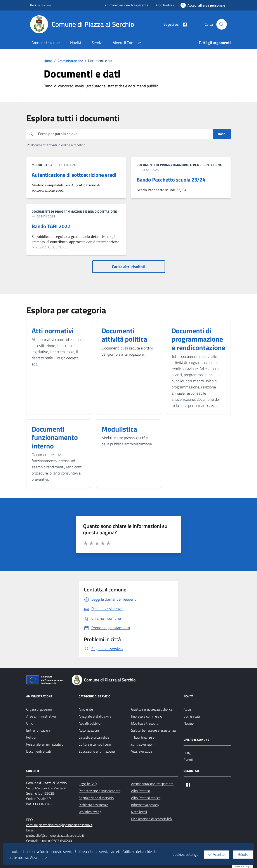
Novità (76, 43)
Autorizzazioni (89, 730)
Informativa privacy (145, 805)
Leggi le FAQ (88, 784)
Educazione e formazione (97, 751)
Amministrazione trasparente (152, 784)
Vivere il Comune (127, 43)
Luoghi (188, 753)
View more (38, 857)
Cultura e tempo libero (95, 744)
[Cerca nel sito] (222, 24)
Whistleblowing (90, 812)
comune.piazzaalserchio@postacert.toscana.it (59, 825)
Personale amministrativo (45, 744)
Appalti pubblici (90, 723)
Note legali (139, 812)
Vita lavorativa (142, 751)
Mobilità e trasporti (145, 723)
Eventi (188, 760)
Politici (31, 737)
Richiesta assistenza (93, 805)
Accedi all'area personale (203, 5)
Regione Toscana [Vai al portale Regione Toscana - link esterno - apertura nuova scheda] (41, 5)
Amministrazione (46, 43)
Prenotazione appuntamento (100, 791)
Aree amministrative (41, 716)
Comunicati (192, 716)
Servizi (97, 43)
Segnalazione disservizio (96, 798)
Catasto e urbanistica (94, 737)
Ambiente (86, 709)
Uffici (30, 723)
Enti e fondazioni (38, 730)
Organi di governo (39, 709)
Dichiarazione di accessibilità (151, 819)
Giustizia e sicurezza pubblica (152, 709)
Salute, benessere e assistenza (153, 730)
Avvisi (188, 709)
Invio (222, 134)
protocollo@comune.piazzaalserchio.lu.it (55, 835)
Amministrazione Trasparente (126, 5)
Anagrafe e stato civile (95, 716)
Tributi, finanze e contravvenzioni (143, 741)
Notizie (189, 723)
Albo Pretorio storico (146, 798)
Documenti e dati (39, 751)
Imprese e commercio (147, 716)
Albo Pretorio (165, 5)
